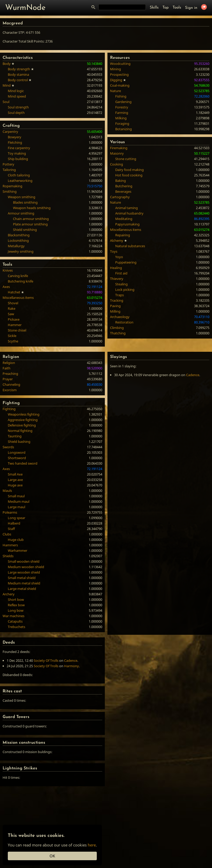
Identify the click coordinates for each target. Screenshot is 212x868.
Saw (11, 314)
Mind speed (17, 96)
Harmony (71, 666)
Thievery (117, 279)
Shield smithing (25, 230)
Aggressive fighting (23, 420)
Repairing (123, 235)
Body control (18, 80)
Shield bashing (19, 442)
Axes (6, 287)
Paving (115, 306)
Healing (116, 268)
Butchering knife (20, 281)
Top (166, 8)
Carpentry (10, 132)
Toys (114, 251)
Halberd (14, 523)
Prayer (8, 379)
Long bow (16, 610)
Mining (115, 69)
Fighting (9, 409)
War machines (13, 616)
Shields (8, 556)
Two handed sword (23, 463)
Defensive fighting (22, 425)
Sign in (191, 8)
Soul (6, 102)
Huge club (16, 540)
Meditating (124, 219)
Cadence (193, 375)
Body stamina (18, 74)
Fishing (121, 96)
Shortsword (17, 458)
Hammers (10, 545)
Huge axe (15, 485)
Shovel (13, 303)
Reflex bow (16, 605)
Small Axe (15, 474)
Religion (9, 363)
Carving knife (18, 276)
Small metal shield (22, 578)
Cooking (117, 164)
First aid (121, 273)
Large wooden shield (24, 572)
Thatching (118, 333)
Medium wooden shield (26, 567)
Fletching (15, 142)
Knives (8, 270)
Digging (116, 80)
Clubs (7, 534)
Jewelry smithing (21, 251)
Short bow (16, 600)
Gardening (123, 102)
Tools (177, 8)
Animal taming (126, 208)
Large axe (15, 480)
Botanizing (124, 129)
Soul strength (18, 107)
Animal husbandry (129, 213)
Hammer (15, 325)
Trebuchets (16, 627)
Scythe (13, 341)
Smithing (10, 191)
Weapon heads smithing (32, 208)
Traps (119, 295)
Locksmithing (18, 240)
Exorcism (10, 390)
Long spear (16, 518)
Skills (154, 8)
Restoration (124, 322)
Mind (7, 85)
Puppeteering (126, 262)
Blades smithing (25, 202)
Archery (9, 594)
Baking (121, 181)
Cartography (120, 197)
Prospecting (119, 74)
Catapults (15, 621)
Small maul (16, 496)
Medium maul (19, 501)
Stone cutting (126, 159)
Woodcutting (120, 64)
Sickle (12, 336)
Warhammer (18, 550)
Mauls (7, 491)
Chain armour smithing (31, 219)
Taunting (15, 436)
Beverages (123, 191)
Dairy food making (129, 170)
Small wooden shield (24, 561)
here (92, 845)
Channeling (11, 384)
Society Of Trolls (46, 660)
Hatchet (14, 292)
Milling (115, 311)
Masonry (117, 153)
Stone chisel (17, 330)
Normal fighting (20, 431)
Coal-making (120, 85)
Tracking (117, 300)
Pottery (8, 164)
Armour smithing (21, 213)
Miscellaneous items (18, 298)
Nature (115, 91)
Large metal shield (22, 589)
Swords (8, 447)
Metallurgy (16, 246)
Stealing (121, 284)
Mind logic (16, 91)
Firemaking (119, 148)
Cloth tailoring (19, 175)
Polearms (10, 512)
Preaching (10, 374)
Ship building (18, 159)
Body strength (19, 69)
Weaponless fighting (24, 414)
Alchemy (117, 240)
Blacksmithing (19, 235)
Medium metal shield (24, 583)
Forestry (122, 107)
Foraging (122, 123)
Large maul (16, 507)
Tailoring (9, 170)
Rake (12, 308)
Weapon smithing (22, 197)
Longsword (17, 452)
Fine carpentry (19, 148)
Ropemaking (12, 186)
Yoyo (119, 257)
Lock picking (125, 290)
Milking (121, 118)
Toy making (17, 153)
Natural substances (130, 246)
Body (7, 64)
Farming (122, 113)
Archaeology (120, 317)
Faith (6, 368)
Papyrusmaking (127, 224)
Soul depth (16, 113)
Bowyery (15, 137)
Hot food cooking (129, 175)
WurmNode (25, 8)
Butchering (124, 186)
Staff (11, 529)
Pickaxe (14, 319)
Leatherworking (20, 181)
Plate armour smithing (30, 224)
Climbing (117, 328)
